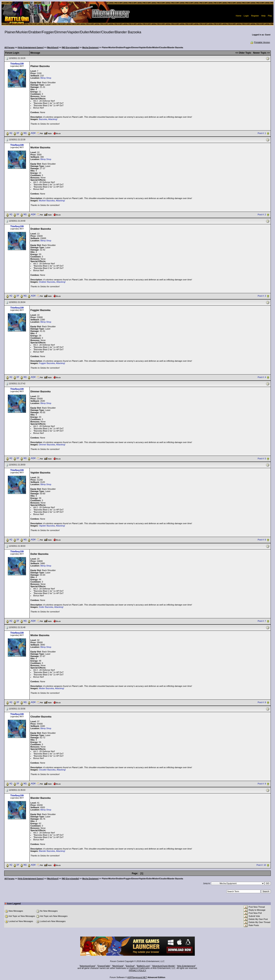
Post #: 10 (261, 865)
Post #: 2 (262, 215)
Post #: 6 (262, 540)
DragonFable (104, 966)
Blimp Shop (46, 78)
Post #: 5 (262, 459)
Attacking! (53, 119)
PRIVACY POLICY (138, 970)
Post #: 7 (262, 621)
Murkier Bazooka (47, 201)
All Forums (9, 48)
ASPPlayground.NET (137, 977)
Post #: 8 (262, 703)
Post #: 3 (262, 296)
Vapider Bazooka (47, 526)
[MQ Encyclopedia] (70, 48)
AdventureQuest (87, 966)
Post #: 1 (262, 133)
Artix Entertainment (186, 966)
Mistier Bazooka (46, 688)
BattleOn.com (143, 966)
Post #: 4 (262, 377)
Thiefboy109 (17, 64)
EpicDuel (130, 966)
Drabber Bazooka (47, 282)
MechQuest (118, 966)
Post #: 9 (262, 784)
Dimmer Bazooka (47, 445)
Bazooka (43, 119)
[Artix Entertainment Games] (31, 48)
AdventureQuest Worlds (164, 966)
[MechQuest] (53, 48)
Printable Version (260, 42)
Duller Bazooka (46, 607)
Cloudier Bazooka (47, 770)
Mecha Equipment (91, 48)
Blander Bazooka (47, 851)
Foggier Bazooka (47, 363)
